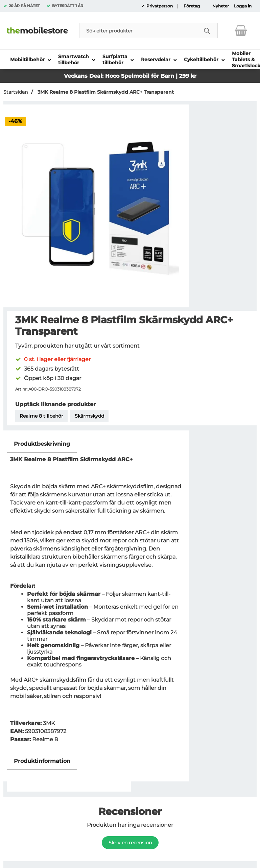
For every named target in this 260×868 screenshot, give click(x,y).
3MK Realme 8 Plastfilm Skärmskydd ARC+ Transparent (105, 92)
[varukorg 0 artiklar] (241, 30)
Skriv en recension (130, 843)
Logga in (243, 6)
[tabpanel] (96, 594)
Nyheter (221, 6)
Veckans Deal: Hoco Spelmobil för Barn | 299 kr (130, 76)
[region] (96, 444)
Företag (192, 6)
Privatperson (159, 6)
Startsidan (16, 92)
